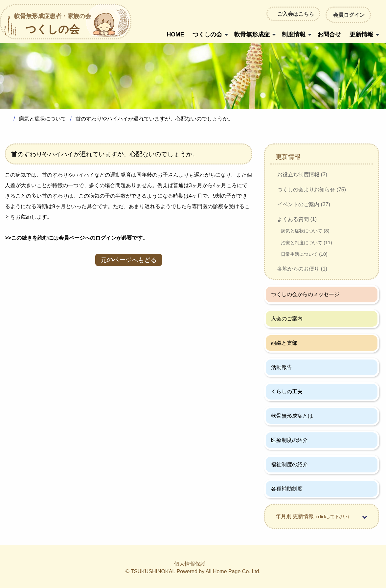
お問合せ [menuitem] (329, 34)
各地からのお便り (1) (302, 269)
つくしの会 (53, 24)
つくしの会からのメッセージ (305, 294)
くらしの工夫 (287, 392)
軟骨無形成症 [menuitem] (252, 34)
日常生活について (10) (304, 254)
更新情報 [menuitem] (361, 34)
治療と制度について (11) (307, 243)
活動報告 (282, 367)
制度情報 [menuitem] (294, 34)
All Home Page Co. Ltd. (233, 571)
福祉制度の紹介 (289, 464)
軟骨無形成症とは (292, 416)
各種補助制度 (287, 489)
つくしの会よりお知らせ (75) (312, 190)
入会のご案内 (287, 319)
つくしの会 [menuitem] (207, 34)
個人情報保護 (190, 564)
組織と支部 (284, 343)
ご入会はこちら (296, 14)
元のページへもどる (129, 260)
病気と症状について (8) (305, 231)
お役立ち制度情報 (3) (302, 174)
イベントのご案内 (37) (304, 204)
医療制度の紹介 (289, 440)
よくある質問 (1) (297, 219)
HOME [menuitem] (176, 34)
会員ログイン (348, 14)
